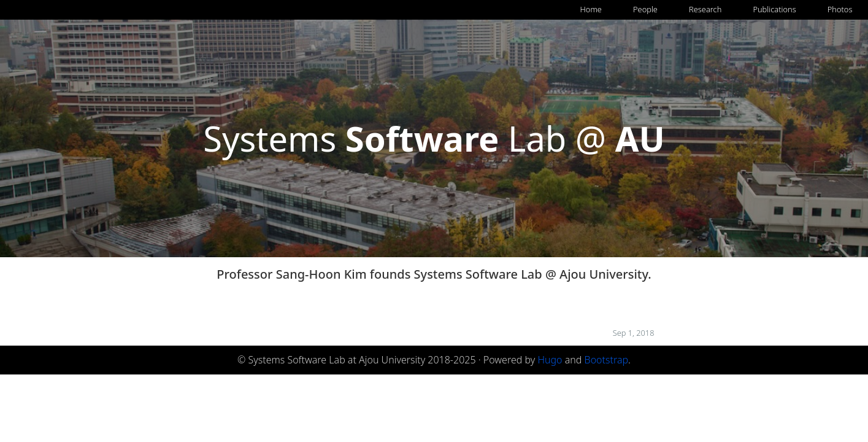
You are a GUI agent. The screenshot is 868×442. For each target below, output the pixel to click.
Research (705, 9)
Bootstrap (607, 360)
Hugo (550, 360)
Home (591, 9)
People (645, 9)
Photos (840, 9)
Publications (774, 9)
